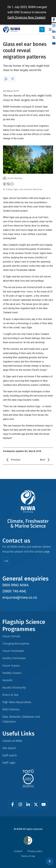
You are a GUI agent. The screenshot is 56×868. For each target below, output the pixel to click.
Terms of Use (28, 856)
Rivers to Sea (10, 695)
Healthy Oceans (12, 673)
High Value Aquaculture (17, 702)
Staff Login (9, 763)
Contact (18, 851)
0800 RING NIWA (16, 585)
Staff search (10, 755)
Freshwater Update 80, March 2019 (22, 451)
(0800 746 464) (14, 591)
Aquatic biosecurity (14, 687)
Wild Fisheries (11, 709)
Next (42, 460)
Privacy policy (35, 851)
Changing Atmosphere (16, 644)
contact (39, 552)
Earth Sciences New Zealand (26, 17)
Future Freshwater (13, 651)
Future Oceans (11, 666)
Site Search (9, 748)
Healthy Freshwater (14, 658)
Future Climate (11, 636)
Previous (16, 460)
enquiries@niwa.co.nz (20, 597)
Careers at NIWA (12, 741)
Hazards (7, 680)
